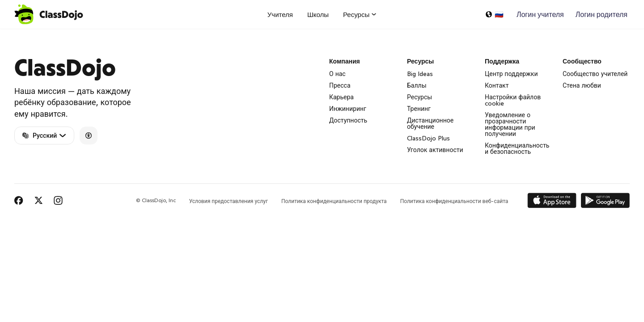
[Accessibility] (89, 136)
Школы (318, 15)
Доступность (348, 120)
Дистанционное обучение (430, 123)
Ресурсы (419, 97)
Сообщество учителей (595, 74)
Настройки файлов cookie (513, 100)
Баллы (417, 85)
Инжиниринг (348, 109)
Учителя (280, 15)
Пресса (340, 85)
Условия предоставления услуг (229, 201)
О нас (337, 74)
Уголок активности (435, 150)
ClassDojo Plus (428, 138)
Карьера (341, 97)
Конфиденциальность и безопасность (517, 148)
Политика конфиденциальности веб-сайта (454, 201)
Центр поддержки (511, 74)
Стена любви (582, 85)
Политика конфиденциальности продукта (334, 201)
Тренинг (419, 109)
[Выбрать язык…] (494, 14)
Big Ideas (420, 74)
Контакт (497, 85)
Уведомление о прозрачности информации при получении (510, 124)
